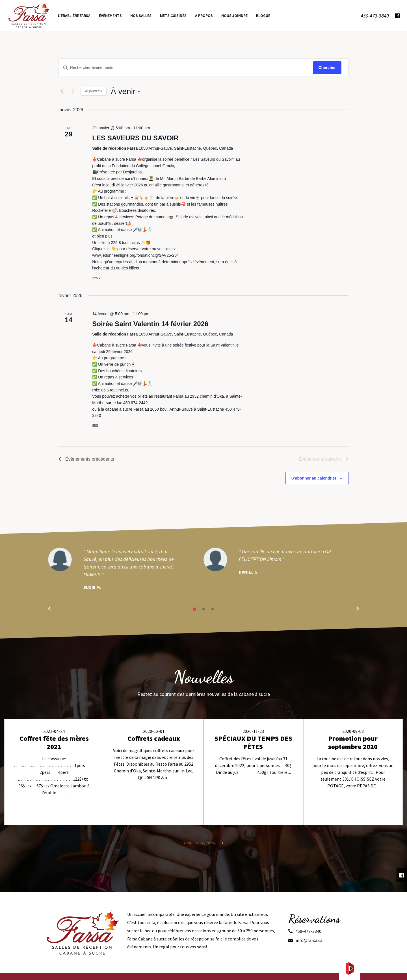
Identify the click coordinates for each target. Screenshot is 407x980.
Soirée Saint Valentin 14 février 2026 (150, 324)
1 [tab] (194, 609)
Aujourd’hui (94, 91)
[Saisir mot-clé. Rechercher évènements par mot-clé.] (186, 68)
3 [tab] (213, 609)
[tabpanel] (126, 569)
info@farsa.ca (309, 940)
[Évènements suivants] (73, 92)
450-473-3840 (308, 931)
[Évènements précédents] (62, 92)
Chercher (327, 67)
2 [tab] (203, 609)
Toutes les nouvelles (201, 842)
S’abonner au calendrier (314, 478)
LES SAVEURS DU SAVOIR (135, 138)
